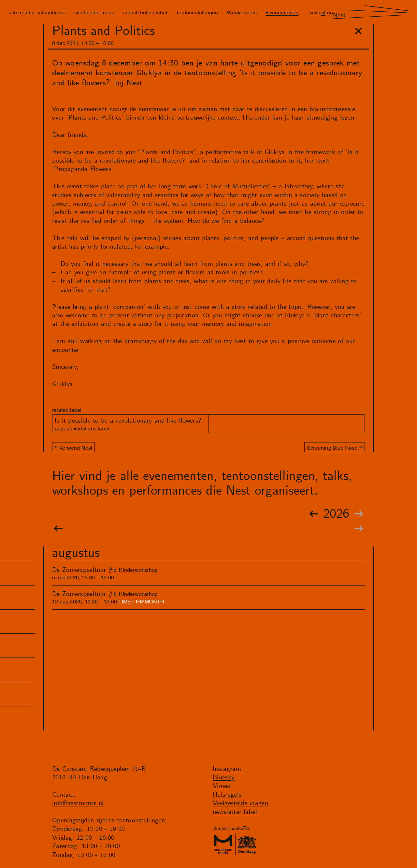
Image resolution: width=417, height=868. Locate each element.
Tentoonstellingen (197, 12)
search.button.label (145, 12)
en (330, 12)
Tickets (316, 12)
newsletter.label (235, 812)
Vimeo (222, 786)
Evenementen (282, 12)
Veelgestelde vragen (240, 803)
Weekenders (242, 12)
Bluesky (223, 778)
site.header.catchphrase (37, 12)
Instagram (227, 769)
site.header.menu (94, 12)
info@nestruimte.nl (78, 803)
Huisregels (227, 795)
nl (323, 12)
